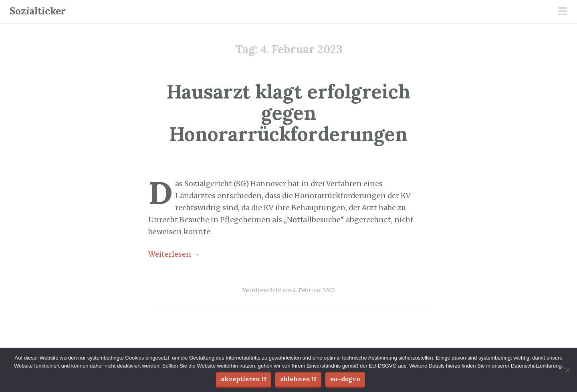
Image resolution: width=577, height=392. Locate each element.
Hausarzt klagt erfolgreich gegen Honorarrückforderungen (288, 113)
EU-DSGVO (345, 379)
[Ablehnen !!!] (567, 370)
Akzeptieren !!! (244, 379)
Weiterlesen (174, 254)
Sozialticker (38, 11)
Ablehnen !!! (298, 379)
